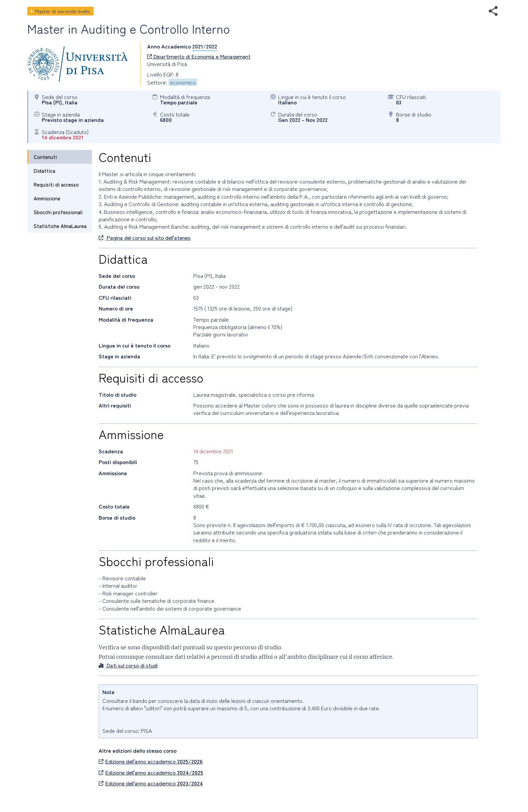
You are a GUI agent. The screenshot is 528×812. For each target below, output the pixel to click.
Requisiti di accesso (56, 184)
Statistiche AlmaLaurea (60, 226)
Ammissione (47, 198)
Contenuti (45, 157)
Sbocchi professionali (58, 212)
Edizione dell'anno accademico (151, 761)
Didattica (44, 171)
